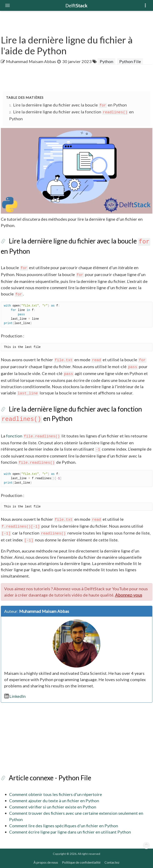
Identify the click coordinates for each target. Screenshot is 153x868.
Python (106, 61)
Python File (130, 61)
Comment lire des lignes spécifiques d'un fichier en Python (64, 826)
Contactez (112, 862)
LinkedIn (15, 696)
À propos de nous (46, 862)
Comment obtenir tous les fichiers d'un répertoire (56, 794)
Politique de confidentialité (81, 862)
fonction (33, 436)
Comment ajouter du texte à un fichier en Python (54, 801)
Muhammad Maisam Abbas (31, 61)
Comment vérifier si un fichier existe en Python (53, 807)
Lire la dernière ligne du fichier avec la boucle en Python (70, 105)
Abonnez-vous (129, 595)
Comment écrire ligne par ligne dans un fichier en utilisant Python (70, 832)
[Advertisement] (77, 78)
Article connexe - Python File (50, 778)
